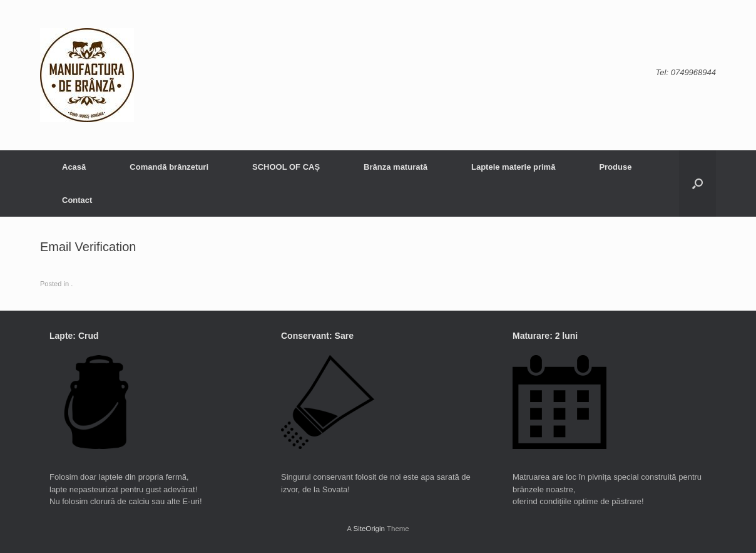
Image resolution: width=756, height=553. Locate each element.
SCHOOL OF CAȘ (286, 167)
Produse (615, 167)
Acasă (74, 167)
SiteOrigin (369, 529)
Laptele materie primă (513, 167)
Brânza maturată (396, 167)
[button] (697, 183)
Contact (77, 200)
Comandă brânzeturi (169, 167)
